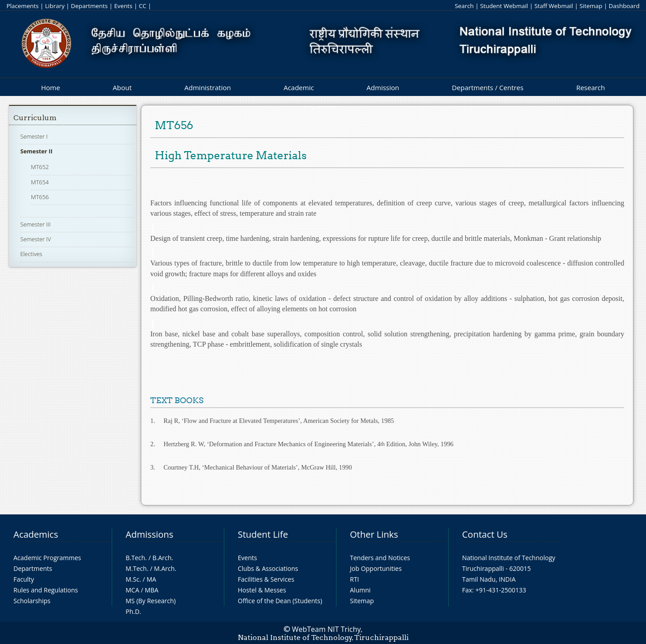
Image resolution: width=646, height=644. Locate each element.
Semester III (35, 224)
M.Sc (133, 579)
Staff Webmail (554, 6)
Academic (299, 87)
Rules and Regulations (46, 590)
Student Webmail (504, 6)
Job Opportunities (376, 568)
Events (123, 6)
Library (55, 6)
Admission (383, 87)
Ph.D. (133, 611)
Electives (31, 254)
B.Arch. (163, 558)
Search (464, 6)
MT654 (40, 182)
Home (50, 87)
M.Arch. (165, 568)
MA (151, 579)
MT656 (40, 197)
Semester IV (36, 239)
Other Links (374, 534)
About (122, 87)
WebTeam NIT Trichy (327, 629)
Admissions (149, 534)
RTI (354, 579)
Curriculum (35, 118)
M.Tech (136, 568)
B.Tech (135, 558)
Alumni (360, 590)
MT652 (40, 167)
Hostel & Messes (262, 590)
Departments (89, 6)
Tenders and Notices (380, 558)
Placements (22, 6)
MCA (132, 590)
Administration (208, 87)
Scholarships (32, 601)
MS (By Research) (151, 601)
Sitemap (591, 6)
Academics (36, 534)
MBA (152, 590)
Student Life (263, 534)
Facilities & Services (266, 579)
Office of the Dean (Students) (280, 601)
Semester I (34, 136)
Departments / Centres (488, 87)
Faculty (24, 579)
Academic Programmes (47, 558)
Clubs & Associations (268, 568)
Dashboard (624, 6)
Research (590, 87)
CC (142, 6)
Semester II (36, 151)
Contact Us (485, 534)
